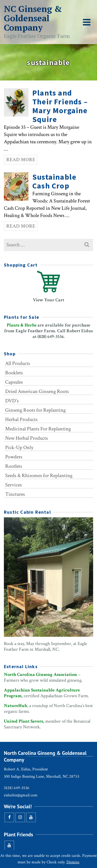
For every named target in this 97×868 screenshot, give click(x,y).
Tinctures (15, 494)
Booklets (14, 373)
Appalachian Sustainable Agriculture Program (42, 693)
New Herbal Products (27, 438)
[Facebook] (9, 817)
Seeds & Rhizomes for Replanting (39, 476)
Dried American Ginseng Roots (37, 391)
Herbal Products (21, 419)
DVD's (12, 401)
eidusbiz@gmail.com (21, 795)
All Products (18, 363)
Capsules (14, 382)
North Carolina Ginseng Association (40, 674)
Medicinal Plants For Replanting (38, 429)
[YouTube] (31, 817)
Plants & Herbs (22, 325)
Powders (14, 457)
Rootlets (14, 466)
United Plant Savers (24, 721)
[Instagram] (20, 817)
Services (13, 485)
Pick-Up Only (19, 447)
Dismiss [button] (73, 862)
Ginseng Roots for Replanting (35, 410)
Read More (21, 160)
